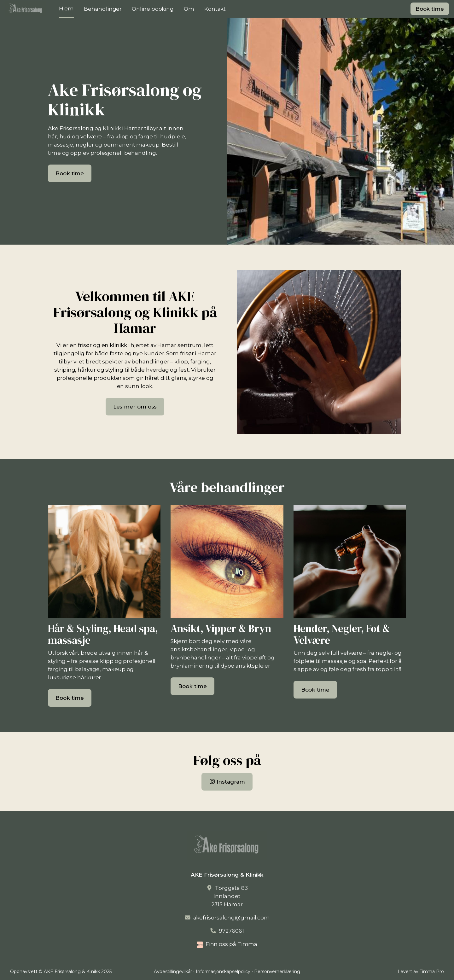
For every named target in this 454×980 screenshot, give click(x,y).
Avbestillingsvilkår (173, 971)
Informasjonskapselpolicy (223, 971)
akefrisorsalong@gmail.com (232, 918)
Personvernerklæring (277, 971)
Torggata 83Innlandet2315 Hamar (230, 896)
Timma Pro (432, 971)
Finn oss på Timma (232, 944)
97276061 (231, 931)
